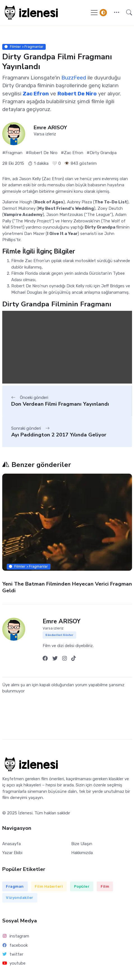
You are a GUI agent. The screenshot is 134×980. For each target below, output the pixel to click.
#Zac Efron (72, 153)
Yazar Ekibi (12, 853)
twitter (13, 954)
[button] (116, 13)
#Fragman (12, 153)
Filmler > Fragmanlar (24, 47)
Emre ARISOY (50, 128)
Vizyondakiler (20, 898)
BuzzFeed (74, 78)
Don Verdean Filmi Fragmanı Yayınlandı (60, 404)
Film (105, 886)
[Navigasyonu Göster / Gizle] (94, 13)
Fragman (15, 886)
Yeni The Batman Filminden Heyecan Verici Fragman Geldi (67, 587)
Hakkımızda (82, 853)
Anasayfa (11, 844)
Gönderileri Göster (59, 635)
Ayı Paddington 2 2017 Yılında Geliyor (59, 435)
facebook (15, 945)
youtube (14, 963)
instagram (16, 936)
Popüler (82, 886)
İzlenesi (25, 813)
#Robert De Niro (42, 153)
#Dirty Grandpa (102, 153)
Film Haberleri (49, 886)
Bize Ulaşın (82, 844)
